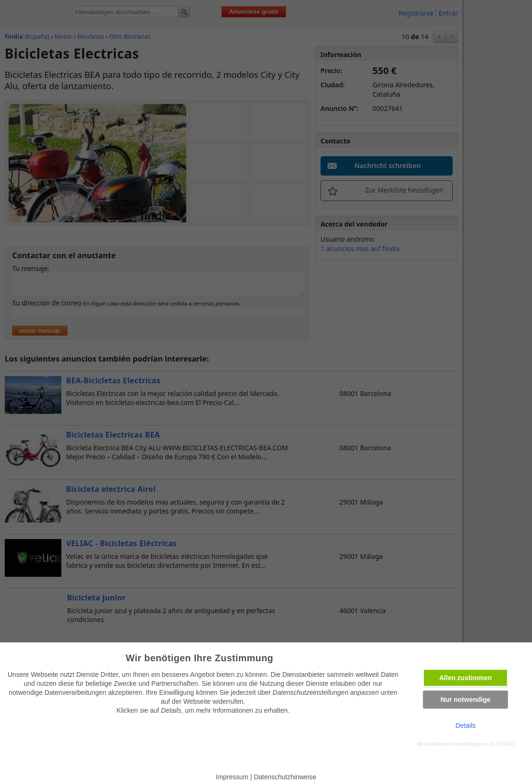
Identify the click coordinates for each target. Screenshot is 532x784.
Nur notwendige (465, 700)
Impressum (232, 777)
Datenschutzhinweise (285, 777)
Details (466, 725)
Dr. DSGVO (502, 744)
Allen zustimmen (466, 678)
